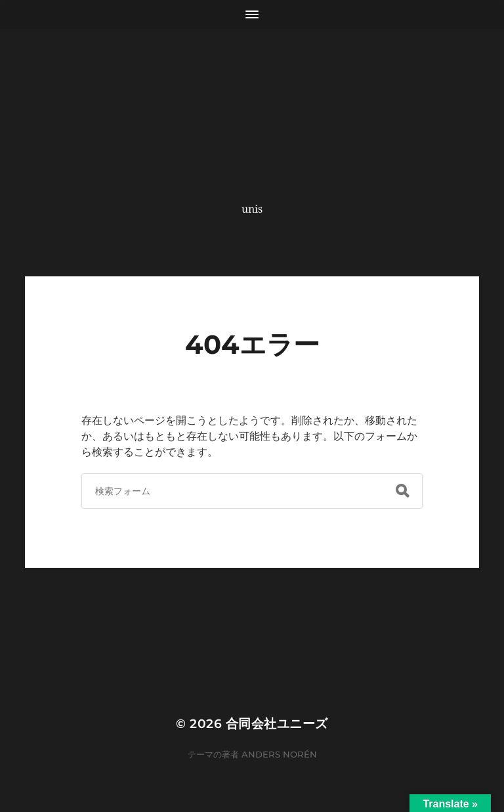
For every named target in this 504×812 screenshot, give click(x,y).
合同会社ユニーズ (277, 724)
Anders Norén (279, 754)
